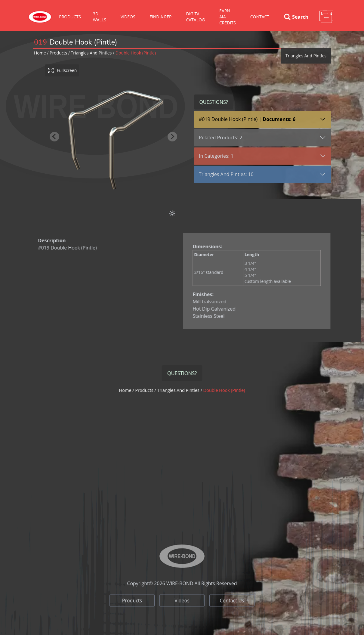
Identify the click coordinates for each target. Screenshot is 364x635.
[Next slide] (173, 137)
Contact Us (232, 628)
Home (40, 53)
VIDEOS (128, 17)
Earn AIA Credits (228, 17)
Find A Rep (161, 17)
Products (70, 17)
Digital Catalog (195, 17)
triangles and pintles (91, 53)
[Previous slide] (55, 137)
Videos (182, 628)
